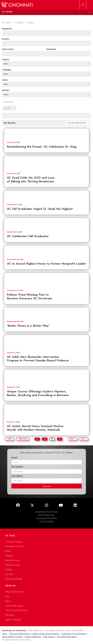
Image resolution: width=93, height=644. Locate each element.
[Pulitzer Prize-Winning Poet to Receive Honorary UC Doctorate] (47, 280)
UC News (19, 23)
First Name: (17, 467)
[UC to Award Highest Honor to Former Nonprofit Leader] (47, 251)
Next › (73, 439)
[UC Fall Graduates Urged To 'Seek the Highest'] (47, 196)
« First (9, 439)
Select (47, 64)
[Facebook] (18, 505)
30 (60, 439)
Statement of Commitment (74, 634)
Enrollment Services (15, 546)
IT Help (9, 570)
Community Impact (14, 606)
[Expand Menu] (90, 12)
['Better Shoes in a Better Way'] (47, 313)
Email (8, 551)
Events (6, 39)
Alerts (5, 634)
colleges (7, 70)
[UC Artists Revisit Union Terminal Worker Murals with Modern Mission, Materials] (47, 411)
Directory (10, 615)
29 (52, 439)
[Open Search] (83, 5)
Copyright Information (67, 637)
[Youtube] (61, 505)
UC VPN (9, 574)
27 (37, 439)
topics (6, 59)
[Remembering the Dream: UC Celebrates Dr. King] (47, 134)
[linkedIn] (75, 505)
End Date (51, 49)
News (8, 601)
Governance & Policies (16, 610)
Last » (84, 439)
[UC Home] (17, 5)
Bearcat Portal (12, 560)
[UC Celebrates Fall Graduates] (47, 223)
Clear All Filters (8, 102)
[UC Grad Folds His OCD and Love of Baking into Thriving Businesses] (47, 163)
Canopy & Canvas (14, 542)
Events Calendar (13, 620)
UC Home (6, 23)
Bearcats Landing (14, 579)
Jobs (8, 596)
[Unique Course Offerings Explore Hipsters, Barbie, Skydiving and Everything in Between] (47, 377)
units (5, 80)
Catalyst (9, 556)
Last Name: (17, 476)
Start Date (8, 49)
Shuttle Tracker (13, 565)
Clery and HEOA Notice (20, 634)
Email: (14, 458)
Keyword (7, 29)
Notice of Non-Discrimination (46, 634)
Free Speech (49, 637)
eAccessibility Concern (12, 637)
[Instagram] (46, 505)
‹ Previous (23, 439)
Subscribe (47, 486)
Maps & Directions (14, 592)
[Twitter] (32, 505)
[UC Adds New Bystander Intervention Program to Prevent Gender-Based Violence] (47, 342)
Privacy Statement (33, 637)
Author (6, 90)
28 (45, 439)
